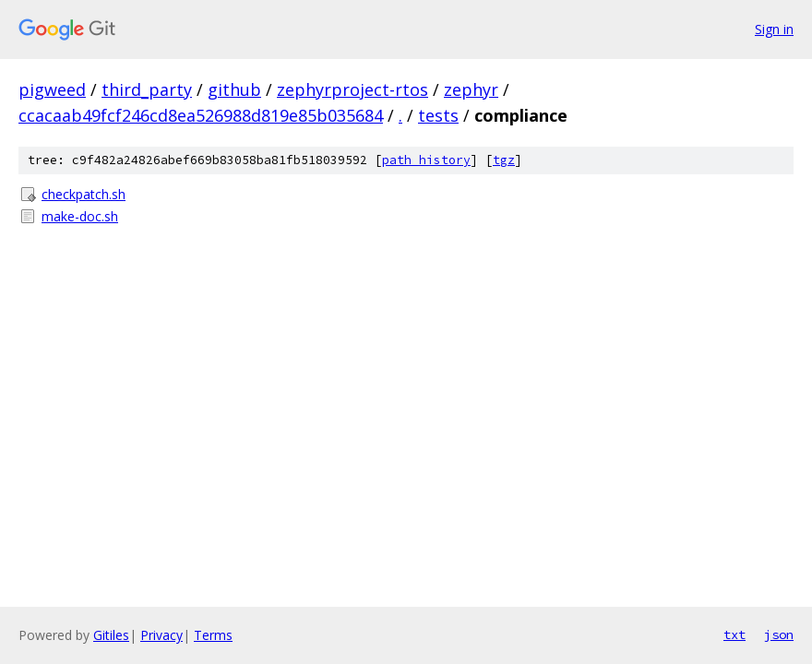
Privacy (161, 635)
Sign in (774, 29)
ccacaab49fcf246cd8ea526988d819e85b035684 (201, 115)
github (234, 89)
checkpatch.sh (84, 194)
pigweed (52, 89)
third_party (147, 89)
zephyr (471, 89)
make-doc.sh (80, 216)
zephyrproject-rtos (352, 89)
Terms (213, 635)
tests (438, 115)
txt (734, 634)
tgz (504, 160)
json (779, 634)
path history (426, 160)
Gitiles (111, 635)
